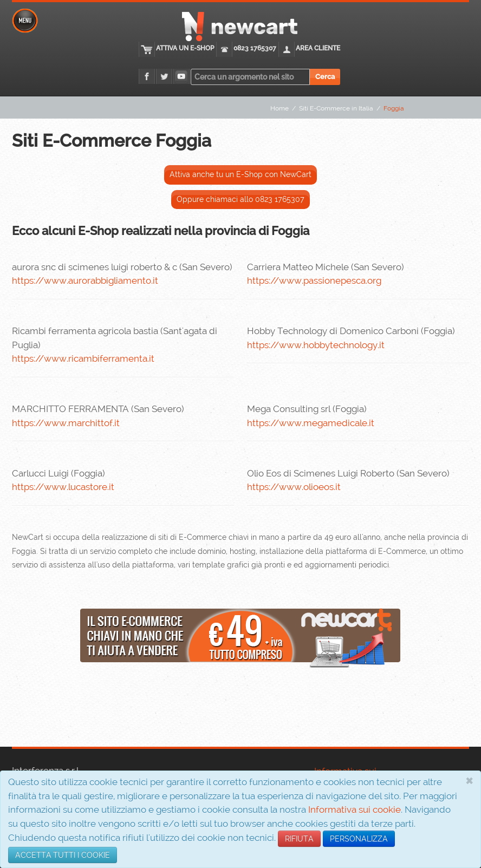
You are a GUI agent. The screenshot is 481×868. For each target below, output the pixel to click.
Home (279, 108)
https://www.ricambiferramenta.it (83, 358)
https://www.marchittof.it (66, 423)
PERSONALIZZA (359, 839)
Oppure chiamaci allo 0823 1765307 (240, 199)
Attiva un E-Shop (185, 48)
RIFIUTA (299, 839)
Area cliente (318, 48)
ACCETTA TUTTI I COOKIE (63, 855)
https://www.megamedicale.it (311, 423)
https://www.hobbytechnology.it (316, 345)
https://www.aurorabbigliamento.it (85, 280)
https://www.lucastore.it (63, 487)
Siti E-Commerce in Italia (336, 108)
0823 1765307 (255, 48)
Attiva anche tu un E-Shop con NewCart (240, 174)
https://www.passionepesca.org (314, 280)
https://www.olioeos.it (294, 487)
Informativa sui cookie (355, 810)
